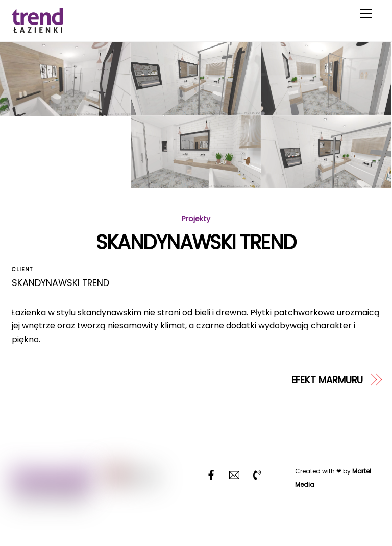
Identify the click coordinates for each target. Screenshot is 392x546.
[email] (234, 474)
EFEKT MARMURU (327, 380)
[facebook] (211, 474)
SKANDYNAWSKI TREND (196, 242)
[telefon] (257, 474)
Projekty (196, 219)
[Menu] (366, 14)
